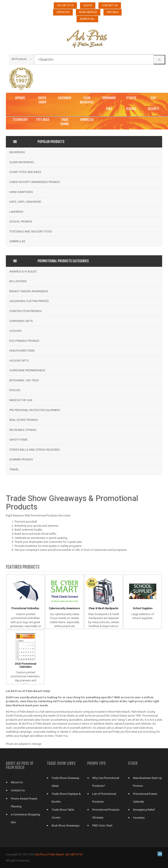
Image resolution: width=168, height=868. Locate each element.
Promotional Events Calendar (145, 798)
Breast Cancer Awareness (29, 291)
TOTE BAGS (42, 120)
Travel (14, 469)
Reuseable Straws (23, 430)
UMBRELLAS (87, 120)
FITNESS (131, 98)
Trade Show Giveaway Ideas (65, 782)
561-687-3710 (65, 5)
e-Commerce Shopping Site (25, 818)
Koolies (15, 390)
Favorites (139, 818)
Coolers (15, 331)
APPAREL (20, 98)
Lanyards (16, 212)
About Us (17, 782)
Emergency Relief (144, 810)
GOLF (153, 98)
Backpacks (17, 152)
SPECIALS (113, 12)
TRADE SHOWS (65, 122)
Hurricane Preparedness (27, 370)
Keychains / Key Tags (24, 380)
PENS (109, 109)
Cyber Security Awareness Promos (35, 182)
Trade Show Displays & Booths (66, 798)
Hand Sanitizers (21, 192)
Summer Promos (21, 459)
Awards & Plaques (23, 271)
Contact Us (18, 790)
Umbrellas (17, 241)
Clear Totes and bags (25, 172)
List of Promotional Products (104, 798)
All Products (22, 59)
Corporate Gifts (21, 321)
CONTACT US (110, 5)
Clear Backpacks (22, 162)
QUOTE (88, 5)
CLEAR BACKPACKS (87, 100)
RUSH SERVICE (88, 12)
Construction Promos (26, 311)
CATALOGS (63, 12)
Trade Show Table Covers (63, 814)
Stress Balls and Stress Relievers (35, 450)
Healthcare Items (22, 351)
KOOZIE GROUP (42, 100)
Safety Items (18, 440)
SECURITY (153, 109)
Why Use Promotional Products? (106, 782)
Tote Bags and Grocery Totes (31, 232)
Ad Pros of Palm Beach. (50, 854)
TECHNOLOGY (20, 120)
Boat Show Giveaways (66, 826)
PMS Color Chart (102, 826)
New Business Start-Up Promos (147, 782)
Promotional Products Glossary (106, 814)
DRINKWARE (109, 98)
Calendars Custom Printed (29, 301)
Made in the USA (21, 400)
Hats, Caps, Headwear (25, 202)
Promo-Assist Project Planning (24, 802)
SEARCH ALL (87, 19)
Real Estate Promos (24, 420)
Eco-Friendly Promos (24, 341)
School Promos (21, 222)
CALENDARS (65, 98)
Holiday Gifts (19, 361)
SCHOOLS (131, 109)
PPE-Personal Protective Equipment (35, 410)
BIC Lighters (18, 281)
